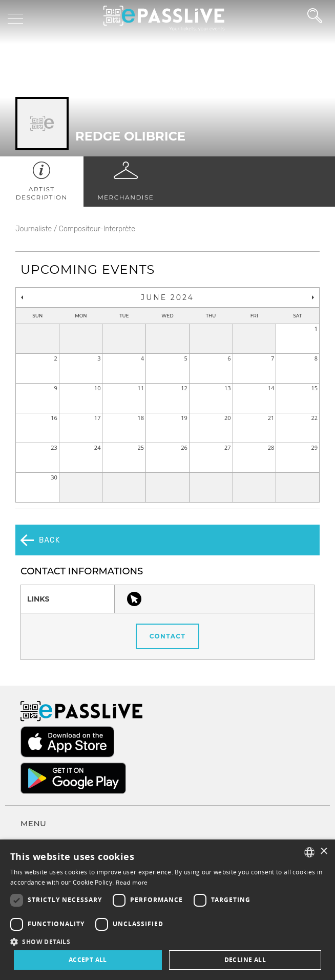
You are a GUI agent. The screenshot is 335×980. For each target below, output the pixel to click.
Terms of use (42, 824)
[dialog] (167, 910)
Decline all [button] (245, 960)
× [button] (323, 852)
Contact (168, 606)
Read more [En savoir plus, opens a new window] (132, 883)
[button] (167, 941)
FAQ (27, 805)
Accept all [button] (88, 960)
